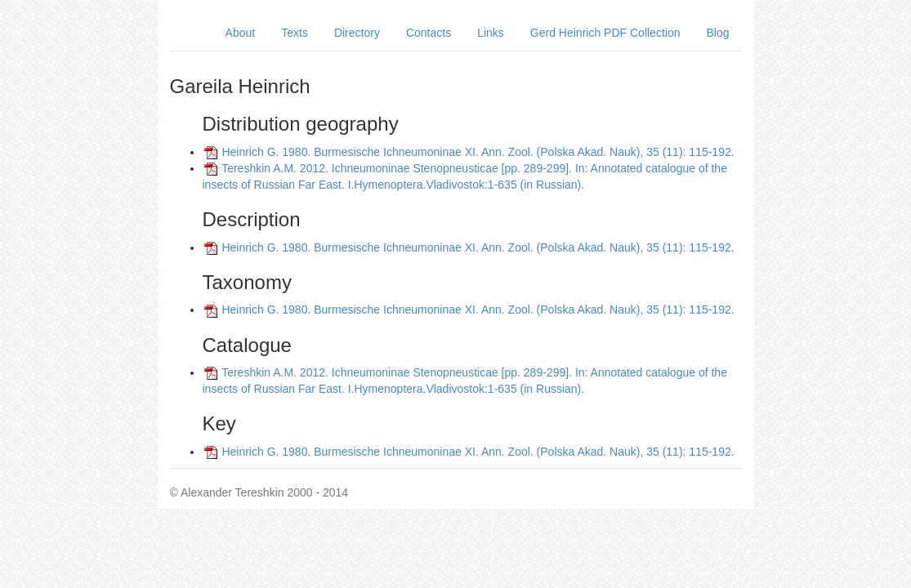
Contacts (429, 33)
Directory (357, 33)
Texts (295, 33)
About (241, 33)
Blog (717, 33)
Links (491, 33)
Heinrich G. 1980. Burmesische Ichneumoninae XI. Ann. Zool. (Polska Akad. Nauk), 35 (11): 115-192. (478, 152)
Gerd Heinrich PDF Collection (605, 33)
